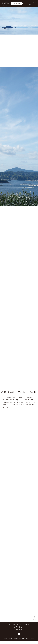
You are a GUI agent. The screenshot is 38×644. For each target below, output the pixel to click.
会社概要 (19, 633)
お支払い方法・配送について (19, 628)
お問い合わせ (19, 630)
